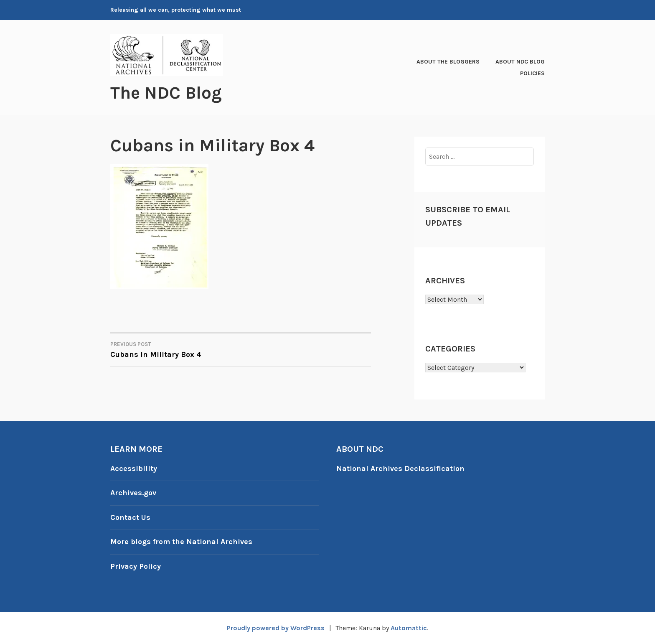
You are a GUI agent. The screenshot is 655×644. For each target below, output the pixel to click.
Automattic (409, 628)
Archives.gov (133, 493)
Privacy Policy (136, 566)
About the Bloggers (448, 62)
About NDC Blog (520, 62)
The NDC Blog (166, 93)
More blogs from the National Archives (181, 542)
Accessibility (134, 468)
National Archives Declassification (400, 468)
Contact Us (130, 517)
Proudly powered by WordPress (276, 628)
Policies (532, 73)
